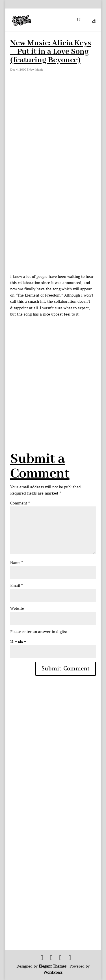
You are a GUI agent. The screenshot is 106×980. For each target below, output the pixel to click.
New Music (36, 70)
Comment (20, 503)
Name (17, 563)
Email (16, 586)
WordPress (53, 972)
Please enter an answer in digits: (39, 632)
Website (17, 609)
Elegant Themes (53, 966)
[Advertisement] (53, 371)
